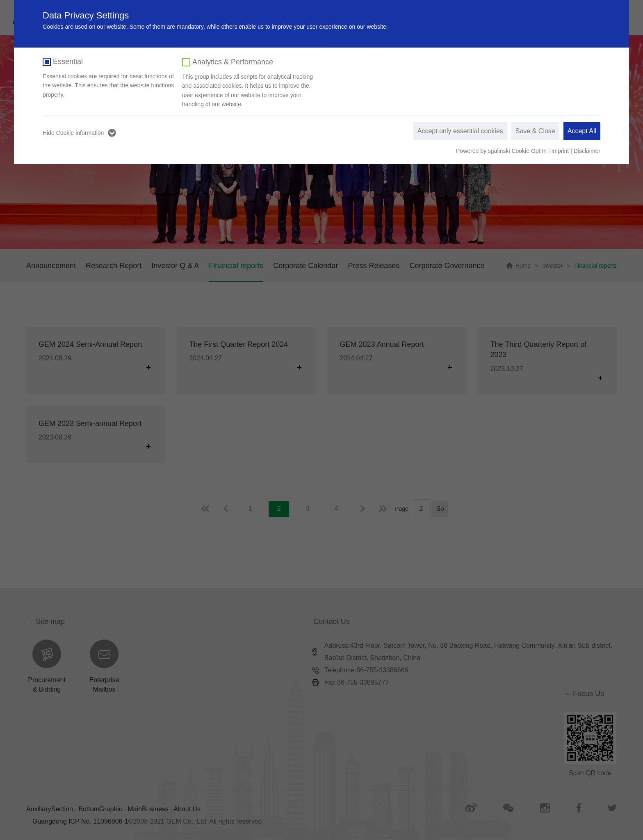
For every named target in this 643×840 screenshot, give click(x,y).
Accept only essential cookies (460, 131)
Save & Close (535, 131)
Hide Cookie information (73, 133)
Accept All (582, 131)
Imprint (560, 151)
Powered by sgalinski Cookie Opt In (502, 151)
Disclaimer (587, 151)
